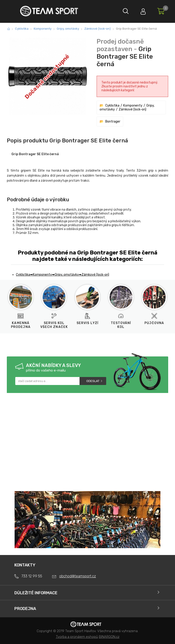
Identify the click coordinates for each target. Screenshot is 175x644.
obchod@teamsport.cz (78, 576)
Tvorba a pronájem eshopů (77, 637)
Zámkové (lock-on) (98, 29)
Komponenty (43, 29)
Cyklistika (22, 29)
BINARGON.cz (109, 637)
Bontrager (113, 122)
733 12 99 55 (32, 576)
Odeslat (93, 381)
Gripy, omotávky (68, 29)
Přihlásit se (142, 10)
